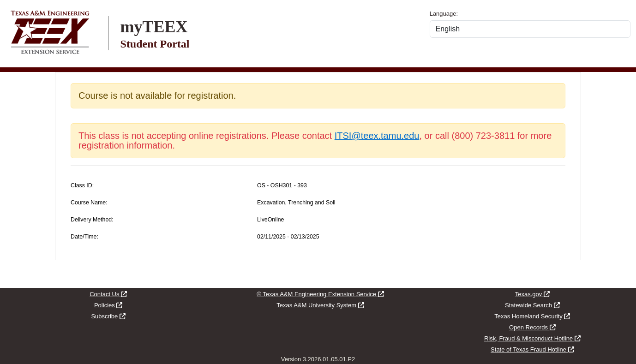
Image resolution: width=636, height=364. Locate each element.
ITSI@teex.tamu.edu (377, 136)
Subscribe (108, 316)
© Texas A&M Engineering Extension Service (320, 294)
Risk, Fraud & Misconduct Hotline (532, 338)
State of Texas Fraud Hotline (532, 349)
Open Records (532, 327)
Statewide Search (532, 305)
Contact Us (108, 294)
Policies (108, 305)
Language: (444, 14)
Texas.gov (532, 294)
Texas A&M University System (320, 305)
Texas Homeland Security (532, 316)
